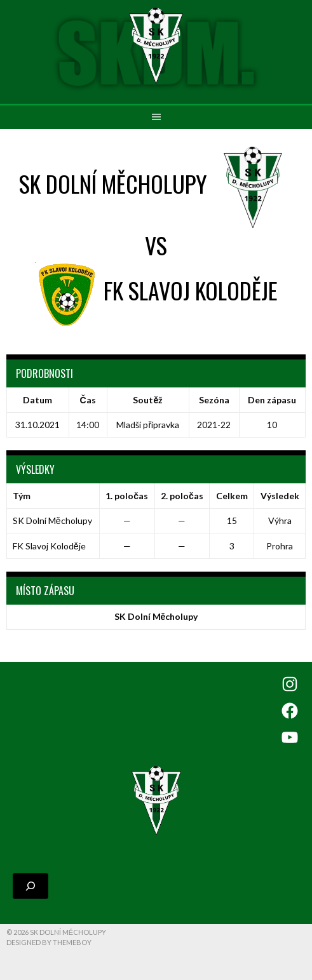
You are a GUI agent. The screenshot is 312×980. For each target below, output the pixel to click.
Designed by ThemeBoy (49, 942)
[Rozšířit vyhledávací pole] (31, 886)
